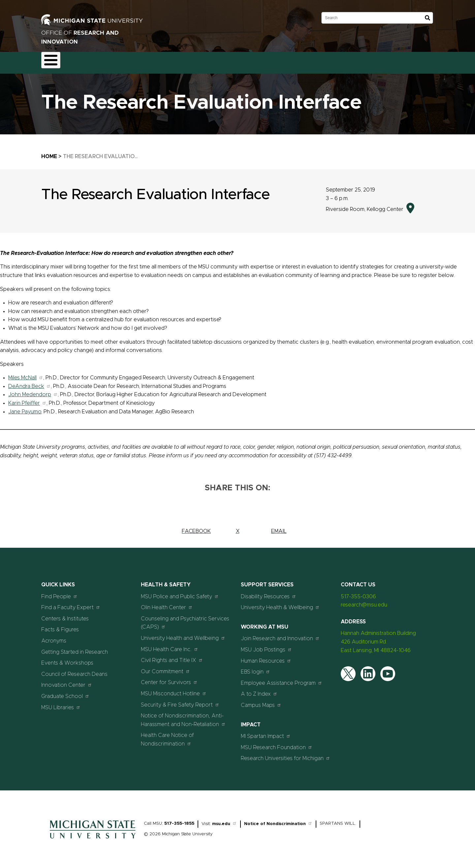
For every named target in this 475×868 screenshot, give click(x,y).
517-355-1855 (179, 820)
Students (322, 61)
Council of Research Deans (74, 670)
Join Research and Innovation (280, 635)
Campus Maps (261, 701)
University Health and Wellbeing (183, 634)
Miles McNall (26, 374)
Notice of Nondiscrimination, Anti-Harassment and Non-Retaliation (183, 716)
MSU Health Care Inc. (170, 645)
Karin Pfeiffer (27, 399)
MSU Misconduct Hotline (174, 690)
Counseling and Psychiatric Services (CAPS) (185, 619)
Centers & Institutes (65, 615)
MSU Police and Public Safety (180, 592)
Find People (59, 592)
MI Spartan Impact (266, 732)
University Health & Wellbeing (280, 604)
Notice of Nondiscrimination (278, 820)
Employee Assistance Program (282, 679)
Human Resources (266, 657)
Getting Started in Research (75, 648)
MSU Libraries (61, 703)
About (55, 61)
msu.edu (224, 820)
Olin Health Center (167, 604)
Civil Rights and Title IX (172, 657)
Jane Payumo (25, 408)
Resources (235, 61)
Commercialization (190, 61)
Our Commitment (165, 667)
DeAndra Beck (30, 382)
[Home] (93, 836)
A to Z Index (259, 690)
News (265, 61)
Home (49, 153)
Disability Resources (269, 592)
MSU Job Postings (266, 646)
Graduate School (65, 692)
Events (292, 61)
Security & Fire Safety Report (180, 701)
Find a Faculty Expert (71, 604)
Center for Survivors (169, 679)
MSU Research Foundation (277, 743)
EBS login (255, 668)
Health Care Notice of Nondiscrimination (167, 736)
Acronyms (54, 637)
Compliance (144, 61)
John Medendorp (33, 391)
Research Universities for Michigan (285, 755)
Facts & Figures (60, 626)
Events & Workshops (67, 659)
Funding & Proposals (96, 61)
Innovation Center (67, 681)
